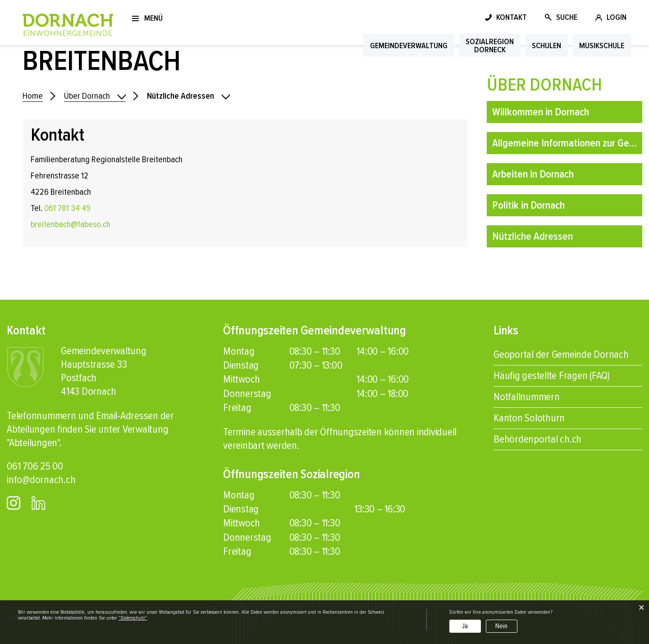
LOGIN (617, 17)
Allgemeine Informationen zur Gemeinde (567, 143)
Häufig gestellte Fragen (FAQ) (552, 376)
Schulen (546, 46)
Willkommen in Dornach (541, 112)
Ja (465, 626)
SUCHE (567, 17)
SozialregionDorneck (490, 46)
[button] (188, 96)
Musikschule (602, 46)
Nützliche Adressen (559, 234)
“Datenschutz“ (133, 618)
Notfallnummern (527, 397)
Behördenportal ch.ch (537, 439)
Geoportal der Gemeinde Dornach (561, 354)
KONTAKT (512, 17)
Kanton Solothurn (529, 418)
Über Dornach (544, 85)
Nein (501, 626)
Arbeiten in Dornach (533, 174)
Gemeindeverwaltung (409, 46)
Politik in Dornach (528, 205)
